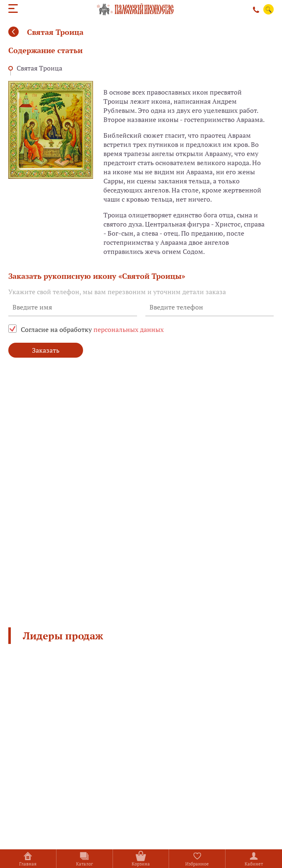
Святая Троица (39, 68)
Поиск (269, 10)
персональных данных (129, 329)
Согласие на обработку (92, 329)
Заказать (46, 350)
